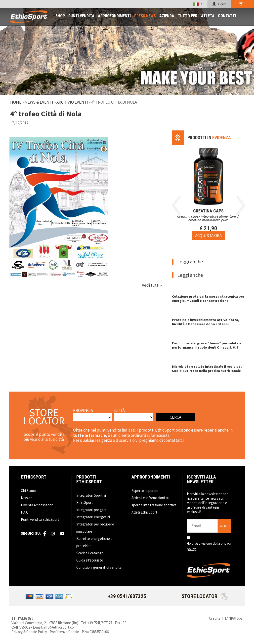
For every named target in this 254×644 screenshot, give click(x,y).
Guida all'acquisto (90, 560)
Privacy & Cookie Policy (29, 632)
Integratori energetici (93, 517)
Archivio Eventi (72, 102)
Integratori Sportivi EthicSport (91, 499)
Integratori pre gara (91, 510)
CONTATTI (227, 16)
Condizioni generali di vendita (99, 567)
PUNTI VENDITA (81, 16)
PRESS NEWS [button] (145, 16)
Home (16, 102)
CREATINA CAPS (208, 211)
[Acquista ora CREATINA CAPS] (208, 236)
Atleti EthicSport (144, 512)
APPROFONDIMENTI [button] (114, 16)
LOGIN (219, 4)
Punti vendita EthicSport (40, 519)
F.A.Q (25, 512)
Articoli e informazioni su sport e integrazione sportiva (154, 501)
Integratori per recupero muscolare (95, 528)
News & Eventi (39, 102)
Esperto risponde (145, 491)
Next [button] (241, 205)
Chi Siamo (28, 491)
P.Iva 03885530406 (95, 632)
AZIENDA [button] (167, 16)
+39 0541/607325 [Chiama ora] (127, 596)
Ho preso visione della (209, 546)
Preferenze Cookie (64, 632)
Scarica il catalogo (90, 553)
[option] (209, 193)
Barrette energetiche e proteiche (94, 542)
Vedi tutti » (152, 285)
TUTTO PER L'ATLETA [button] (196, 16)
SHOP (60, 16)
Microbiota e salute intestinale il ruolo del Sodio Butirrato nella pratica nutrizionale (207, 369)
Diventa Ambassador (37, 505)
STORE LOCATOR (205, 596)
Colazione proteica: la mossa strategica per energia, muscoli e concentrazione (208, 299)
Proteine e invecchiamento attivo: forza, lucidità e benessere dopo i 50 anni (206, 322)
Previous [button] (176, 205)
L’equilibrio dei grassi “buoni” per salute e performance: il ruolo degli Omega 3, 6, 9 (207, 345)
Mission (27, 498)
